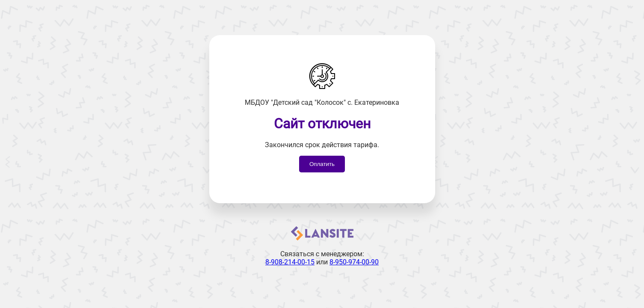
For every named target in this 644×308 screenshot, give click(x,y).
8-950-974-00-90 (354, 262)
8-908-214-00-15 (290, 262)
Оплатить (322, 164)
